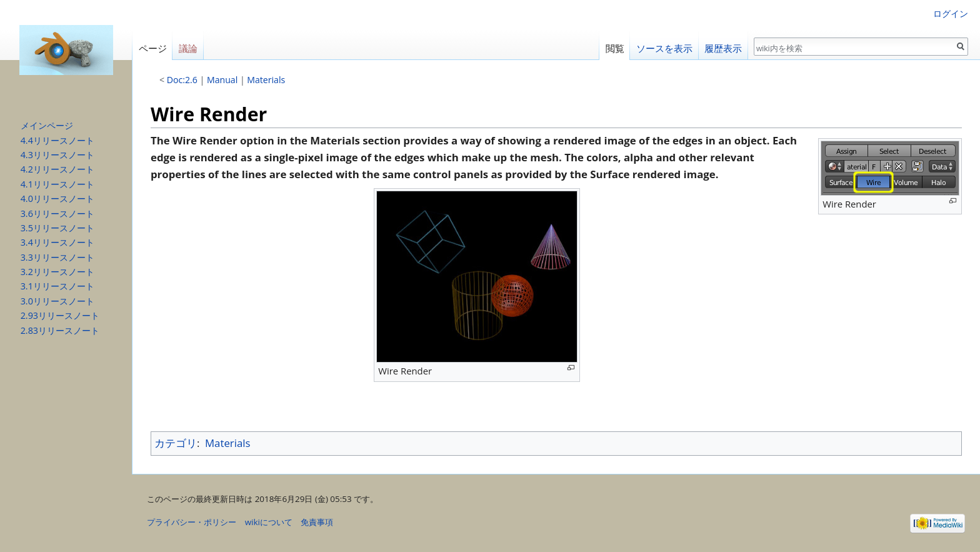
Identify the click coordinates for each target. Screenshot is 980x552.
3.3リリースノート (57, 257)
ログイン (951, 13)
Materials (266, 80)
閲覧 (615, 48)
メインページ (47, 125)
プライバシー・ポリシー (192, 522)
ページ (153, 48)
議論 (188, 48)
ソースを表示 (664, 48)
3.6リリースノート (57, 213)
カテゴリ (176, 443)
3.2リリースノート (57, 272)
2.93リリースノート (60, 315)
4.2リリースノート (57, 169)
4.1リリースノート (57, 184)
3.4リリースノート (57, 242)
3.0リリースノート (57, 301)
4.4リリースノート (57, 140)
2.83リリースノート (60, 330)
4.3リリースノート (57, 155)
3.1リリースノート (57, 286)
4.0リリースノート (57, 198)
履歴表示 (723, 48)
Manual (222, 80)
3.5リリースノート (57, 228)
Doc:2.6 (182, 80)
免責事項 (317, 522)
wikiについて (269, 522)
